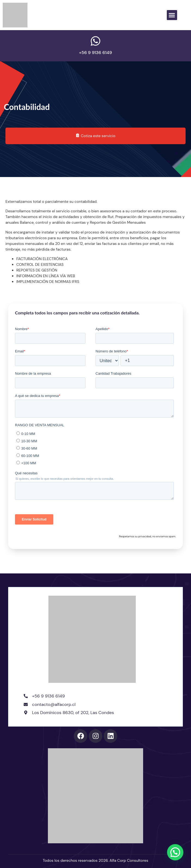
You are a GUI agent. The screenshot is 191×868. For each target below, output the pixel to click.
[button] (172, 15)
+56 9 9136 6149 (95, 53)
